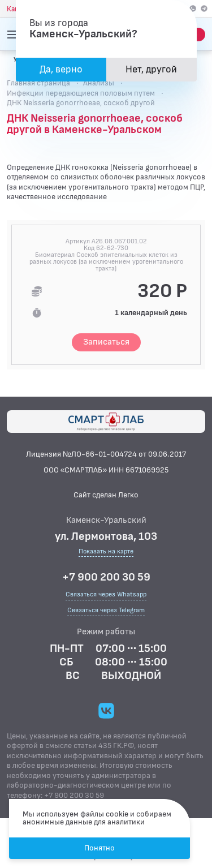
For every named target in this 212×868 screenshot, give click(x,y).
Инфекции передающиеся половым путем (81, 93)
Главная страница (38, 83)
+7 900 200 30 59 (106, 577)
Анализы (99, 83)
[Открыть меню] (14, 35)
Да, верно (61, 69)
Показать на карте (106, 552)
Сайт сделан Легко (106, 495)
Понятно (99, 848)
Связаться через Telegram (106, 610)
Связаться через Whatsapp (106, 594)
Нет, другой (151, 69)
